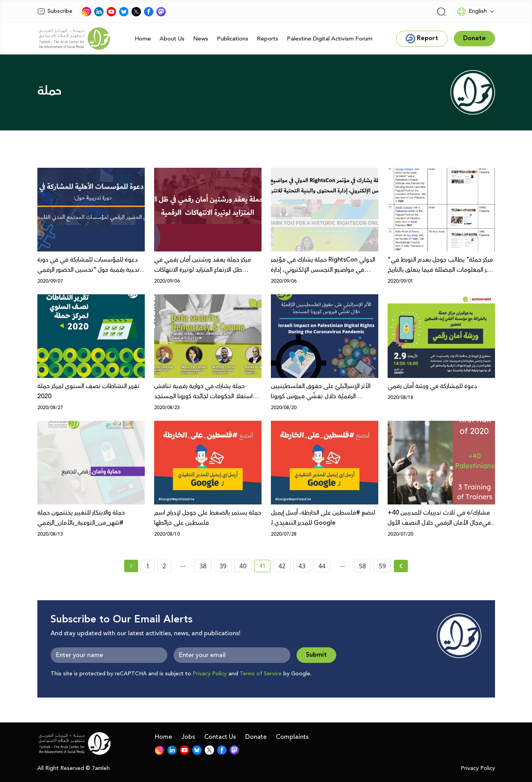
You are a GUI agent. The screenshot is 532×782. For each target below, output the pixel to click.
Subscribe (55, 11)
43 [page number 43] (302, 566)
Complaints (292, 737)
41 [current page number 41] (265, 567)
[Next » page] (401, 566)
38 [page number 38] (203, 566)
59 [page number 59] (382, 566)
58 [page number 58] (362, 566)
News (201, 39)
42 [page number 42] (282, 566)
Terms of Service (261, 674)
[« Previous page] (131, 566)
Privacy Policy (210, 674)
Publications (233, 39)
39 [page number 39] (223, 566)
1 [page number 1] (148, 566)
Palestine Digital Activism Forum (330, 39)
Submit (316, 655)
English (472, 12)
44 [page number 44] (322, 566)
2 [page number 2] (164, 566)
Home (143, 39)
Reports (268, 39)
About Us (172, 39)
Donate (256, 737)
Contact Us (220, 737)
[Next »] (401, 566)
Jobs (188, 737)
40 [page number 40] (243, 566)
